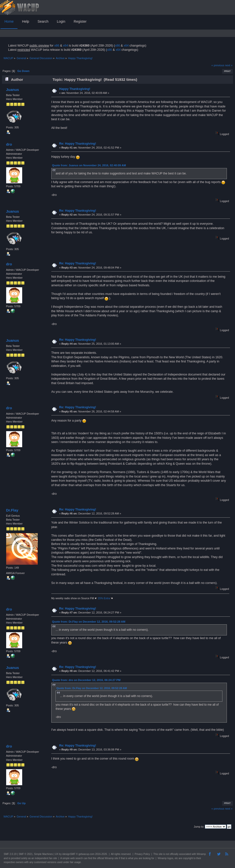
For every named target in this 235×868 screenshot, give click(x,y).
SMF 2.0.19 (10, 854)
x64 (65, 46)
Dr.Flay (12, 510)
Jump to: (199, 827)
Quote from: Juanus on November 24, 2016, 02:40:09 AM (89, 165)
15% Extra (104, 598)
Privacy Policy (142, 854)
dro (9, 144)
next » (229, 65)
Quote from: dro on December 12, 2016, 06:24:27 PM (86, 680)
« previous (218, 65)
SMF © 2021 (26, 854)
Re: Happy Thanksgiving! (78, 144)
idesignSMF (69, 854)
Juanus (12, 90)
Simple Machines (43, 854)
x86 (57, 46)
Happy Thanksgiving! (75, 89)
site (161, 854)
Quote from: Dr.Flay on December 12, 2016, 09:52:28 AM (89, 622)
